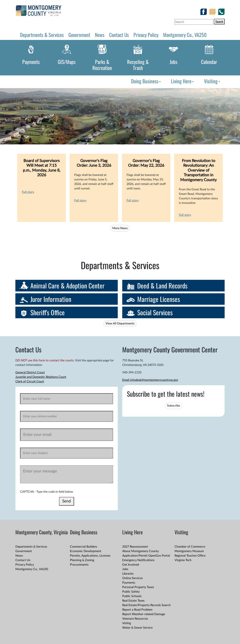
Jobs (174, 62)
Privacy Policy (146, 35)
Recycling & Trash (138, 65)
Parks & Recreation (102, 65)
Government (79, 35)
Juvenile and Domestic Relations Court (41, 377)
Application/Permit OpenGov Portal (146, 556)
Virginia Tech (183, 560)
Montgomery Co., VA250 (185, 35)
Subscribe (174, 406)
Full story (28, 192)
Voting (127, 623)
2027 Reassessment (135, 547)
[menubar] (175, 81)
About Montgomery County (141, 551)
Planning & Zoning (82, 560)
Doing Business (146, 81)
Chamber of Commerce (190, 547)
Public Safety (131, 592)
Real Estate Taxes (133, 601)
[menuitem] (146, 81)
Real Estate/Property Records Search (146, 605)
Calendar (209, 62)
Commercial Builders (84, 547)
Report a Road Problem (137, 610)
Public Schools (132, 596)
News (100, 35)
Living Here (183, 81)
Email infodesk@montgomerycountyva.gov (150, 380)
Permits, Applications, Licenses (90, 556)
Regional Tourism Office (190, 556)
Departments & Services (42, 35)
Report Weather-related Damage (144, 614)
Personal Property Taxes (138, 587)
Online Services (132, 578)
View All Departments (120, 324)
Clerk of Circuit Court (30, 381)
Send (67, 501)
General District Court (30, 372)
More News (120, 228)
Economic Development (86, 551)
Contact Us (119, 35)
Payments (31, 62)
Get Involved (131, 565)
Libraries (128, 574)
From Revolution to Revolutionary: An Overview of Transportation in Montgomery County (198, 170)
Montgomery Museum (189, 551)
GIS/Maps (67, 62)
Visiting (212, 81)
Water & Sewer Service (137, 628)
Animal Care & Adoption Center (67, 286)
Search (219, 22)
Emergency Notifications (138, 560)
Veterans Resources (135, 619)
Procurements (79, 565)
